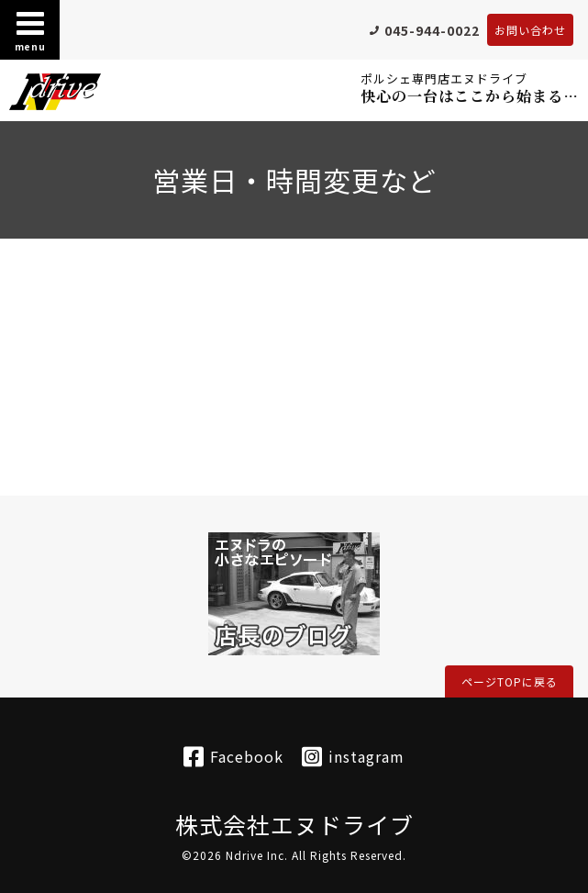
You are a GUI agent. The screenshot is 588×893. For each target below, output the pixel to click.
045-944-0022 (432, 30)
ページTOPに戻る (510, 681)
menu (30, 30)
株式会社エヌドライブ (294, 824)
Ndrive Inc (255, 855)
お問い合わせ (530, 30)
